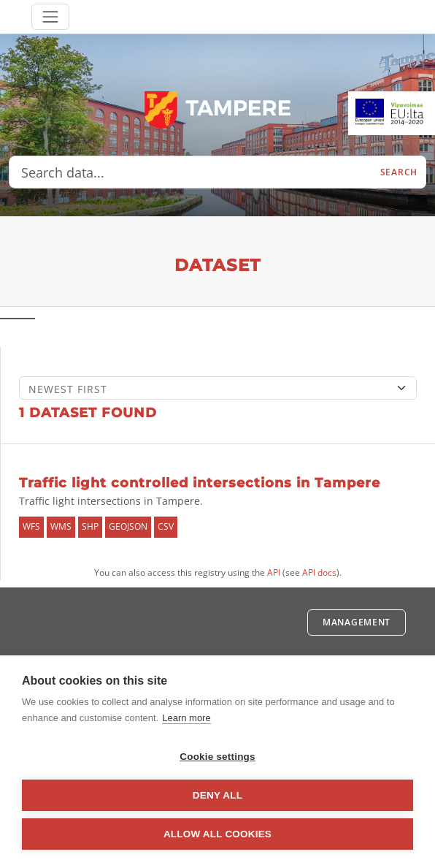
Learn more (186, 718)
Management (357, 622)
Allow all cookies (217, 834)
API (274, 572)
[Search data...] (190, 172)
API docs (319, 572)
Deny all (217, 795)
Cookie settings (217, 757)
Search (399, 172)
